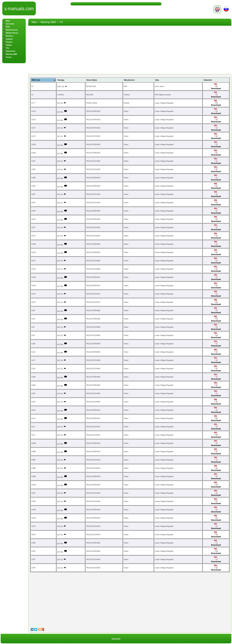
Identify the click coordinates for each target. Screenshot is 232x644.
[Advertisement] (14, 116)
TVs (8, 48)
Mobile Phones (12, 33)
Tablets (9, 45)
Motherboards (12, 30)
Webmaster (116, 639)
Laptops (9, 39)
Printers (9, 42)
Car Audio (10, 24)
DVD (8, 27)
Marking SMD (12, 54)
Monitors (10, 36)
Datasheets (11, 51)
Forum (9, 57)
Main (8, 21)
